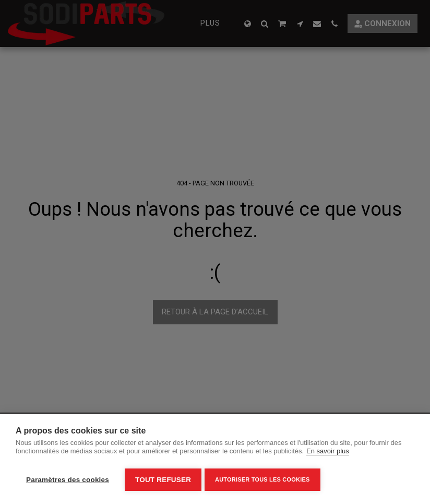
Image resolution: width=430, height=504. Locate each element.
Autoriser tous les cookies (264, 479)
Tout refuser (163, 480)
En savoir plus (328, 454)
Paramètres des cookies (68, 480)
